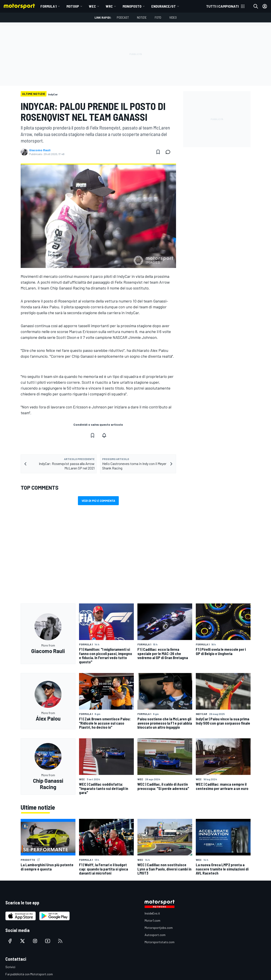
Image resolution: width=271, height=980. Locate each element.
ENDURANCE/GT (164, 6)
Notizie (142, 17)
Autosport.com (155, 935)
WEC (92, 6)
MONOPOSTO (132, 6)
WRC (109, 6)
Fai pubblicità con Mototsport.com (29, 974)
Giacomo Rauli (40, 150)
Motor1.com (152, 920)
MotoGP (73, 6)
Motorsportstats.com (160, 942)
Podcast (123, 17)
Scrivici (10, 967)
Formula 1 (48, 6)
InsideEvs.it (152, 913)
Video (173, 17)
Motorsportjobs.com (159, 928)
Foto (158, 17)
